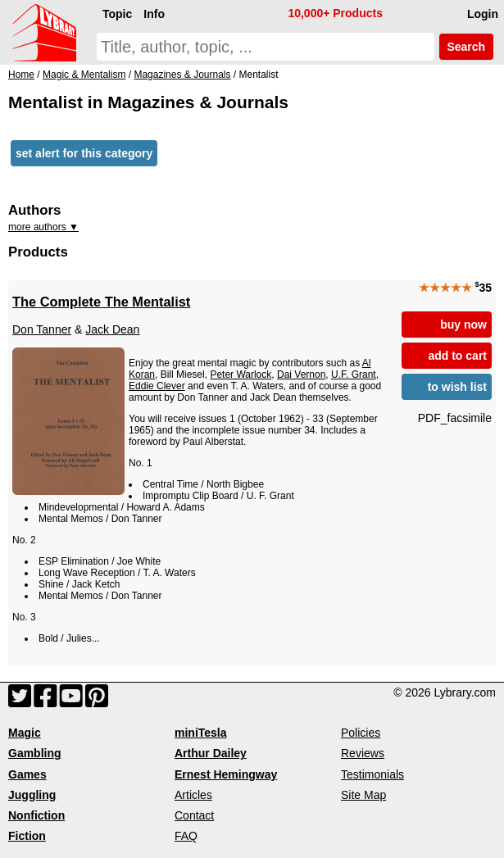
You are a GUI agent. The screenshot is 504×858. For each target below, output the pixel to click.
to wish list (457, 387)
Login (483, 14)
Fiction (27, 836)
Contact (194, 815)
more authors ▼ (43, 227)
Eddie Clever (157, 386)
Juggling (32, 795)
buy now (463, 325)
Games (27, 774)
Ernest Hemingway (226, 774)
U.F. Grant (354, 375)
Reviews (363, 753)
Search (466, 47)
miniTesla (201, 733)
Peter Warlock (241, 375)
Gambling (35, 753)
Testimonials (372, 774)
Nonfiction (36, 815)
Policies (361, 733)
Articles (193, 795)
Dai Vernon (301, 375)
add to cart (457, 356)
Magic (25, 733)
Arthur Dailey (211, 753)
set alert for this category (84, 153)
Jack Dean (112, 329)
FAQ (186, 836)
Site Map (363, 795)
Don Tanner (42, 329)
